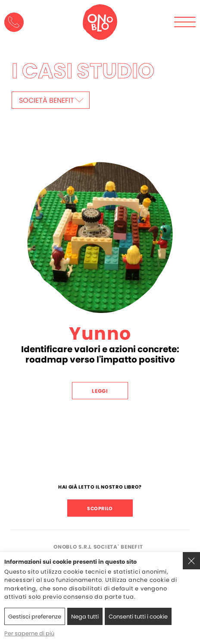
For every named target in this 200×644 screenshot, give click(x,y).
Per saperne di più (29, 633)
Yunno (100, 333)
